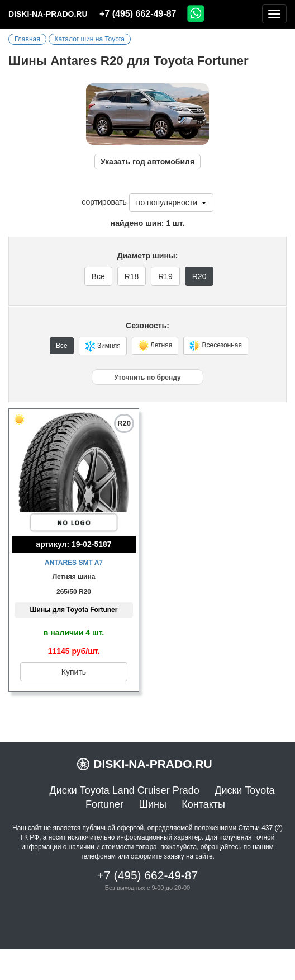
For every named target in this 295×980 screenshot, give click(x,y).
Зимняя (103, 346)
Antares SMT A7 (74, 563)
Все (98, 276)
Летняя (155, 346)
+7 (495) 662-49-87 (138, 14)
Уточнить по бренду (147, 378)
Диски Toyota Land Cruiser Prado (125, 790)
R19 (165, 276)
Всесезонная (216, 346)
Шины (152, 804)
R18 (132, 276)
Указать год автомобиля (147, 162)
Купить (74, 672)
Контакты (203, 804)
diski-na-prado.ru (48, 14)
